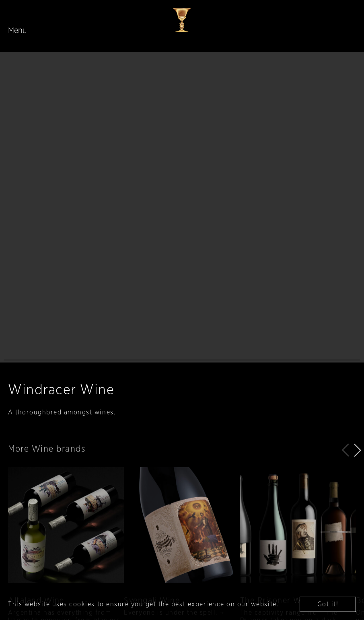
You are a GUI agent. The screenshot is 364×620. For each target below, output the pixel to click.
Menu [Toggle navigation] (17, 31)
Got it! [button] (328, 604)
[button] (358, 461)
